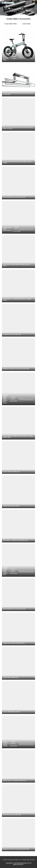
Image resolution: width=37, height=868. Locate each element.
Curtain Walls (26, 24)
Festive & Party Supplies (26, 11)
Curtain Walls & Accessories (16, 229)
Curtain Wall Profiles (11, 24)
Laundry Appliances (11, 11)
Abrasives (19, 13)
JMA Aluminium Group (26, 229)
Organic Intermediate (26, 9)
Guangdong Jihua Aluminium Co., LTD (25, 57)
